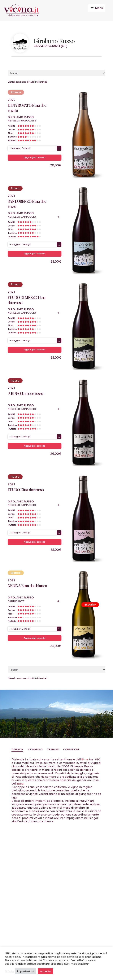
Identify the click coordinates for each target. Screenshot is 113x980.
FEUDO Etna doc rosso (26, 490)
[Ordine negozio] (56, 73)
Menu (99, 8)
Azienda (17, 749)
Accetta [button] (45, 971)
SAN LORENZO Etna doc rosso (27, 204)
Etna (85, 759)
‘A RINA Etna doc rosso (25, 393)
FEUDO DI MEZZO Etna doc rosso (27, 300)
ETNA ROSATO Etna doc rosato (27, 108)
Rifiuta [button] (9, 971)
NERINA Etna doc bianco (27, 586)
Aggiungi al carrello (35, 157)
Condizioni (71, 749)
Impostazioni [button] (25, 971)
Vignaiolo (35, 749)
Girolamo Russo (21, 117)
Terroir (53, 749)
